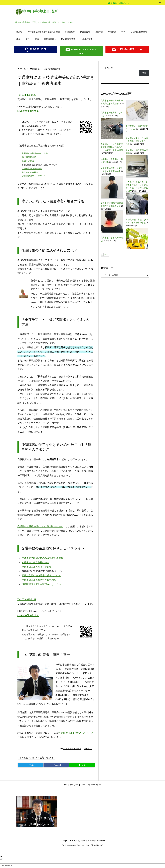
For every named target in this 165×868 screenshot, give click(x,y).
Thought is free (97, 845)
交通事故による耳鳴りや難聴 (37, 567)
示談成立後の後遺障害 (32, 169)
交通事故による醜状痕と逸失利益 (39, 580)
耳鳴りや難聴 (28, 161)
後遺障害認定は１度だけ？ (34, 176)
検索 (144, 73)
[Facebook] (56, 765)
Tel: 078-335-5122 (27, 95)
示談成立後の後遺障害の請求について (41, 576)
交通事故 (36, 69)
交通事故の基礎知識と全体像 (35, 153)
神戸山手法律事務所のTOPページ (76, 733)
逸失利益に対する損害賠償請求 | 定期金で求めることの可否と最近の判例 (112, 147)
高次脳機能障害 (29, 157)
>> (107, 255)
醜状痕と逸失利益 (30, 172)
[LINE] (82, 765)
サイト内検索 (107, 68)
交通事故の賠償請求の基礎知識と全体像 (42, 558)
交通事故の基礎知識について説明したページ (40, 526)
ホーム (23, 69)
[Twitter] (30, 765)
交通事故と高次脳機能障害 (35, 563)
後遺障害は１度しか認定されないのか (41, 584)
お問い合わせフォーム (127, 49)
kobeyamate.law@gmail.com (81, 51)
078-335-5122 (35, 49)
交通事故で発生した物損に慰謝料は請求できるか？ (137, 141)
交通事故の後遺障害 (52, 69)
